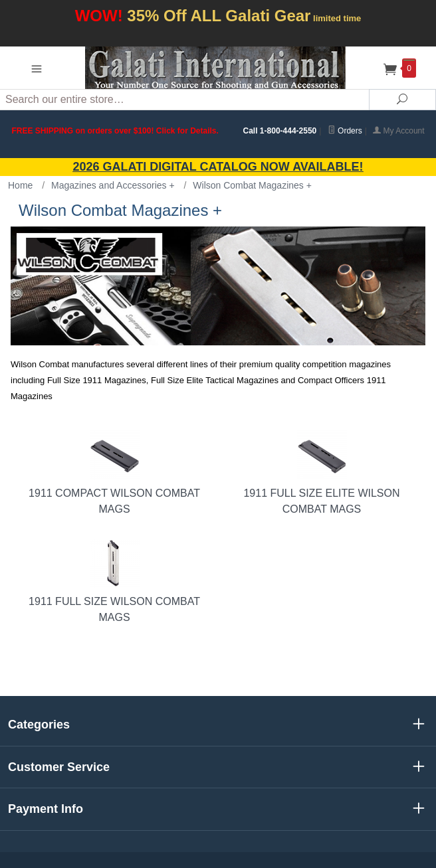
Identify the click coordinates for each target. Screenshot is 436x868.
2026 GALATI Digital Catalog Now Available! (218, 167)
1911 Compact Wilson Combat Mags (114, 473)
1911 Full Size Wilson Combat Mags (114, 581)
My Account (398, 131)
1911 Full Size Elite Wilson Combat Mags (321, 473)
